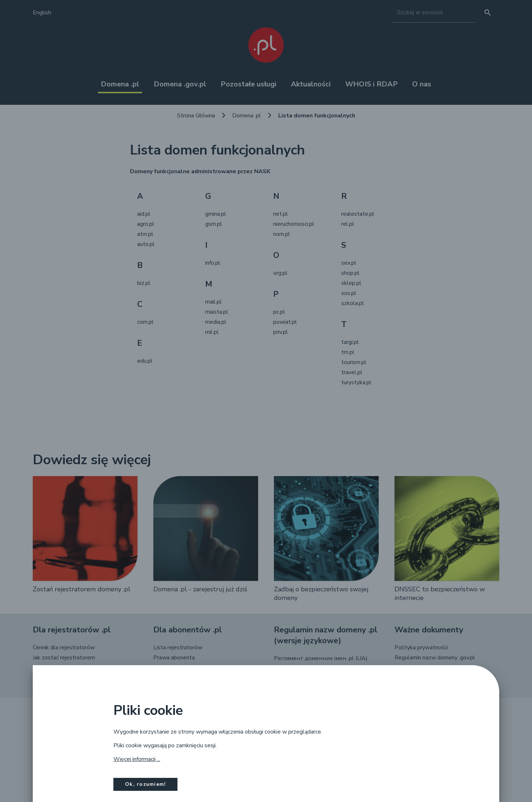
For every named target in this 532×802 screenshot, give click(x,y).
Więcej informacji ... (137, 759)
